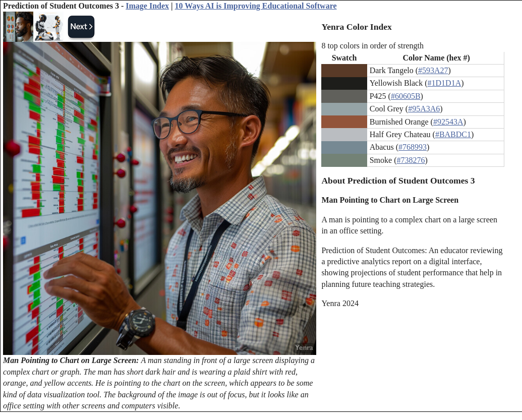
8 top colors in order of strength (372, 46)
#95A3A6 (424, 109)
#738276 (411, 160)
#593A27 (433, 70)
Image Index (147, 6)
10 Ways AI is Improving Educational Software (256, 6)
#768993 (413, 147)
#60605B (406, 96)
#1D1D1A (445, 83)
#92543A (448, 122)
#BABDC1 (453, 134)
